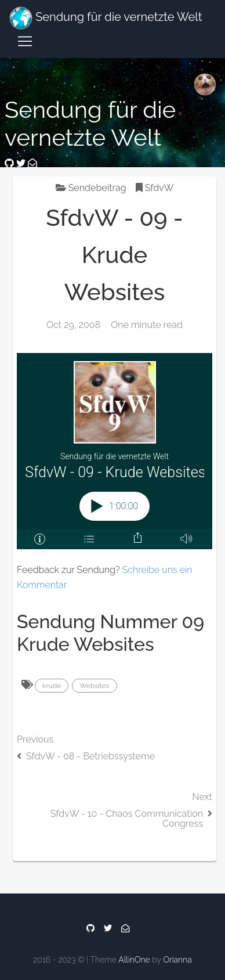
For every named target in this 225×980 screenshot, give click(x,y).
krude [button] (52, 686)
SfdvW (155, 188)
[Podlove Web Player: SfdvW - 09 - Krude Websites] (115, 451)
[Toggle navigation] (25, 41)
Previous (115, 761)
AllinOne (134, 960)
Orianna (177, 960)
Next (115, 824)
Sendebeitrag (91, 188)
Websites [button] (94, 686)
